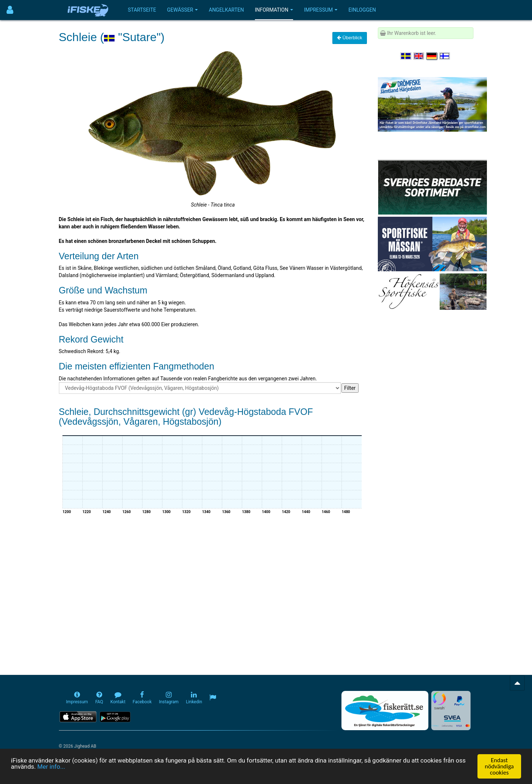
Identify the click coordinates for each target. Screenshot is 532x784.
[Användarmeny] (10, 10)
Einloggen (362, 10)
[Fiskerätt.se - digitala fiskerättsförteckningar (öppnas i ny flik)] (385, 711)
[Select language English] (419, 56)
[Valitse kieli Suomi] (445, 56)
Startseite (142, 10)
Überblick (350, 38)
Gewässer (182, 10)
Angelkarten (226, 10)
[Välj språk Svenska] (406, 56)
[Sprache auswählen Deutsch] (432, 56)
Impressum (321, 10)
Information (274, 10)
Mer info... (51, 767)
